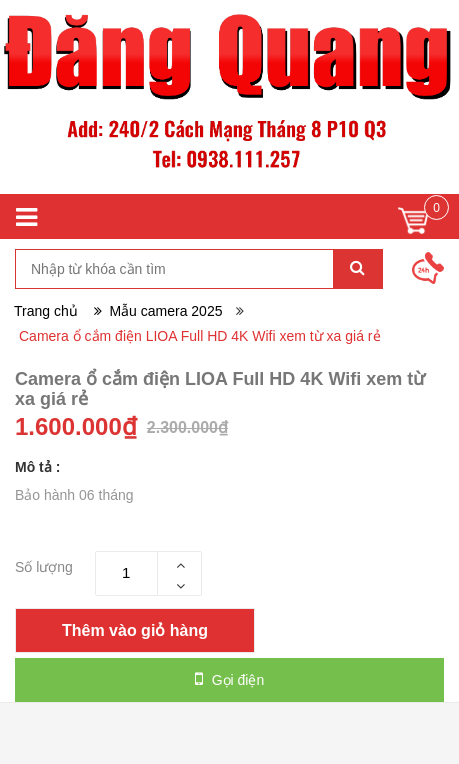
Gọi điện (229, 679)
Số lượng (44, 567)
